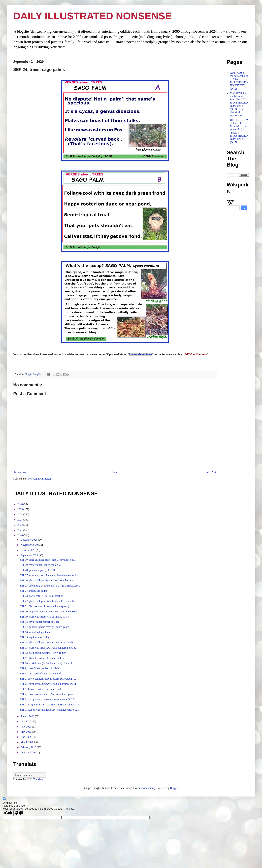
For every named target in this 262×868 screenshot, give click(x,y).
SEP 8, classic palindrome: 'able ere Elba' (42, 674)
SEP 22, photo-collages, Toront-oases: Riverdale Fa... (48, 601)
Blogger (174, 788)
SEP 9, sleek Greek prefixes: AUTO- (39, 668)
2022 (20, 525)
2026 (20, 504)
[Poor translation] (19, 813)
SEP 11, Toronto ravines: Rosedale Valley (42, 658)
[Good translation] (8, 813)
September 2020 (30, 555)
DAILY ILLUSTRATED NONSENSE (93, 16)
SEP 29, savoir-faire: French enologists (41, 565)
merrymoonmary (147, 788)
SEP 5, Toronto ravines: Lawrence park (41, 689)
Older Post (210, 472)
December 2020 (29, 540)
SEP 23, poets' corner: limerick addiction (42, 596)
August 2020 (28, 716)
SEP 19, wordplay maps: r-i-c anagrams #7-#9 (44, 617)
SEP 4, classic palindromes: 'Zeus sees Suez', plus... (47, 694)
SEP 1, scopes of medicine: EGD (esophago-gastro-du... (50, 710)
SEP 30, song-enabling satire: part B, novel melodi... (48, 560)
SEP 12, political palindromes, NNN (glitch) (43, 653)
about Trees (145, 354)
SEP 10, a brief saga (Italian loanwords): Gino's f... (47, 663)
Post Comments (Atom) (40, 479)
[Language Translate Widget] (30, 775)
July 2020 (26, 721)
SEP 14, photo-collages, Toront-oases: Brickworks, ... (48, 642)
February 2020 (29, 747)
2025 (20, 509)
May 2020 (26, 732)
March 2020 (27, 742)
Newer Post (20, 472)
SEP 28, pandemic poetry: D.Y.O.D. (39, 570)
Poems (133, 354)
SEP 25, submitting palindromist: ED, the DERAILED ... (50, 586)
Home (115, 472)
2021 (20, 530)
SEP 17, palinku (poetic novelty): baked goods (45, 627)
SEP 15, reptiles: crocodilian (35, 637)
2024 (20, 514)
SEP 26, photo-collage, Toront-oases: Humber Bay (47, 580)
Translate (35, 779)
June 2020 (26, 727)
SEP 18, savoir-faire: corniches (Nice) (40, 622)
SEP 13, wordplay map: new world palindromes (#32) (49, 648)
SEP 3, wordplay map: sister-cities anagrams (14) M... (49, 699)
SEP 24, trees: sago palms (34, 591)
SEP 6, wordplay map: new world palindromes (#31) (48, 684)
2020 (20, 535)
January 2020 (28, 752)
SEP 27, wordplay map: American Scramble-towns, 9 (48, 575)
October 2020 (28, 550)
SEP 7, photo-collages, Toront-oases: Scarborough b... (49, 679)
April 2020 (27, 737)
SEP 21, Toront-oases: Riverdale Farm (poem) (44, 606)
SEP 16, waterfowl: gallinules (36, 632)
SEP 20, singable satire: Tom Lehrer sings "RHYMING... (50, 611)
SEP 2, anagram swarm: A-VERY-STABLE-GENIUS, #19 (51, 705)
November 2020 (30, 545)
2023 (20, 520)
